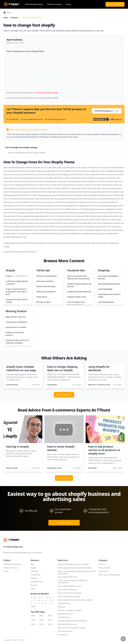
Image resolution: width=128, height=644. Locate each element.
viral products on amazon (16, 327)
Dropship (34, 578)
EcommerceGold (12, 385)
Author (33, 589)
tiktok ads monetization (46, 292)
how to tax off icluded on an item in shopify (73, 564)
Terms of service (104, 568)
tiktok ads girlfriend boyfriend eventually (72, 621)
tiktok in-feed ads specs (46, 286)
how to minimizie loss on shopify (69, 593)
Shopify (33, 568)
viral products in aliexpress (17, 322)
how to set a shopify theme (68, 589)
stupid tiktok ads (64, 603)
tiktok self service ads (65, 614)
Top (123, 639)
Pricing (68, 4)
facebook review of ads (77, 297)
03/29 (33, 620)
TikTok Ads (34, 571)
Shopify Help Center (54, 468)
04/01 (33, 616)
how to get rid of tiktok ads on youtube (72, 628)
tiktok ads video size (65, 631)
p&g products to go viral (15, 317)
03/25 (42, 624)
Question (15, 18)
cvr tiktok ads (63, 635)
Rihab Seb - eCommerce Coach (99, 385)
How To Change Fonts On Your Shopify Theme (27, 153)
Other (33, 606)
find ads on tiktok (44, 302)
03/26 (33, 624)
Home (6, 18)
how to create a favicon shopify (69, 596)
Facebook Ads (36, 575)
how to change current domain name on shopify (75, 600)
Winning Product (37, 582)
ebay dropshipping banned (109, 284)
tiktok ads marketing (45, 281)
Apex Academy (14, 40)
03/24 (50, 624)
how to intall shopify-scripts (68, 577)
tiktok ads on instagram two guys (70, 610)
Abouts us (102, 564)
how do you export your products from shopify (74, 568)
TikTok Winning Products (34, 4)
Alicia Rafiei (92, 468)
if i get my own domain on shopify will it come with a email (16, 292)
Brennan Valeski (12, 468)
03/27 (50, 620)
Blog (32, 564)
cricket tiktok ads (64, 617)
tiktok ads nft (42, 297)
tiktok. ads (62, 607)
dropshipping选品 (105, 289)
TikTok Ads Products (54, 4)
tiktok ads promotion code (67, 624)
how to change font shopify (31, 18)
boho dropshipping (106, 302)
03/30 (50, 616)
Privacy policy (104, 571)
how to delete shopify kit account (70, 586)
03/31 (42, 616)
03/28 (42, 620)
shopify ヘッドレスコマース (17, 276)
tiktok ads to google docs (47, 276)
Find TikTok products (107, 111)
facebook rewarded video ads (79, 292)
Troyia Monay (52, 385)
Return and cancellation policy (109, 575)
